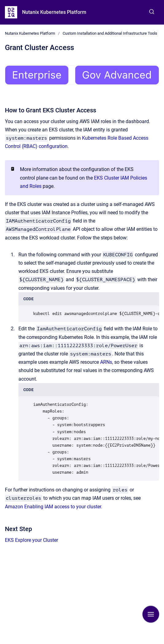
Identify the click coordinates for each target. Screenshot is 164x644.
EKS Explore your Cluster (31, 540)
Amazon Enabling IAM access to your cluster (53, 507)
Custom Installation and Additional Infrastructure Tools (110, 33)
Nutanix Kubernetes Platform (54, 12)
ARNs (106, 362)
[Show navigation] (151, 614)
